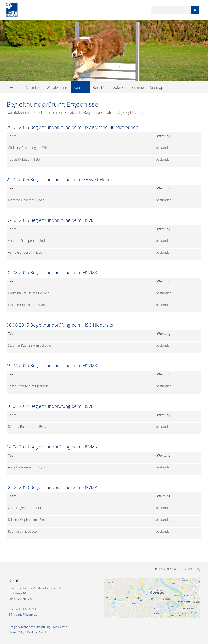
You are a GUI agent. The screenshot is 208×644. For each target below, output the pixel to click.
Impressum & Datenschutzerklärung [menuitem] (177, 569)
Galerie (118, 87)
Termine (137, 87)
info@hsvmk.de (27, 614)
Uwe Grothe (60, 627)
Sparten (80, 87)
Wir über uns (57, 87)
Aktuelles (33, 87)
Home (15, 87)
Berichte (100, 87)
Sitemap (157, 87)
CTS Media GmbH (36, 632)
